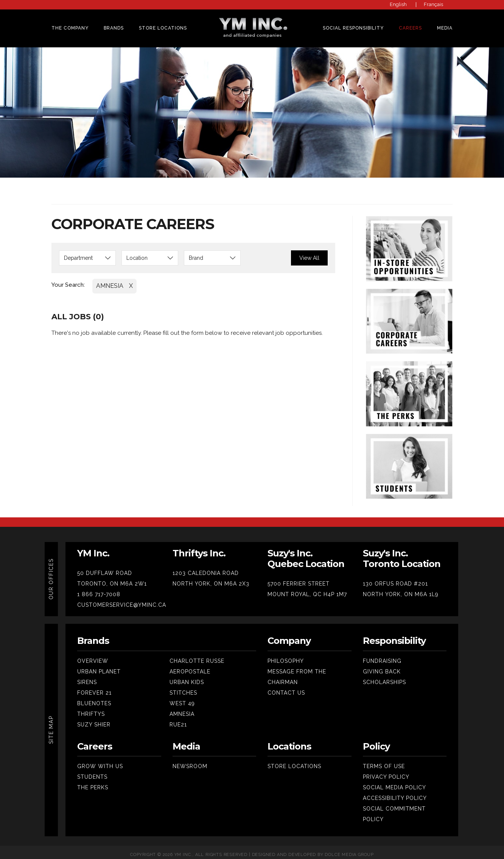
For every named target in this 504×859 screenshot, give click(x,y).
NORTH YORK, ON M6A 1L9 (401, 590)
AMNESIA (110, 281)
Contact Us (286, 688)
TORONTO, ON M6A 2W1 (112, 579)
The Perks (93, 783)
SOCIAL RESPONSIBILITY (353, 28)
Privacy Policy (386, 772)
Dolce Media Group (349, 850)
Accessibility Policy (395, 793)
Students (92, 772)
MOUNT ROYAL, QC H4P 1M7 (307, 590)
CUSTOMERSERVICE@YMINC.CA (122, 600)
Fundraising (382, 656)
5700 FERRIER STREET (299, 579)
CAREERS (410, 28)
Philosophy (286, 656)
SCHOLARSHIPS (384, 678)
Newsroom (190, 762)
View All (309, 253)
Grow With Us (100, 762)
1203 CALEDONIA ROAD (206, 569)
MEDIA (445, 28)
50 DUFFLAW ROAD (105, 569)
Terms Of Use (384, 762)
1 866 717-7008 (99, 590)
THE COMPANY (70, 28)
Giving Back (382, 667)
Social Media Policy (394, 783)
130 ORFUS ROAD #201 (395, 579)
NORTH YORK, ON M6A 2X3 (211, 579)
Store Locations (163, 28)
